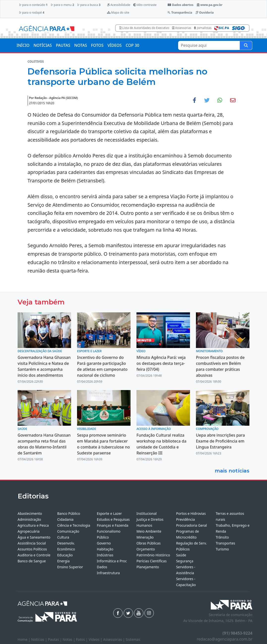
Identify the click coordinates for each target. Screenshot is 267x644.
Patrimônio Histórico (153, 555)
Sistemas (133, 639)
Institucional (147, 513)
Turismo (222, 549)
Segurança (185, 561)
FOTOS (97, 45)
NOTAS (81, 45)
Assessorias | (114, 639)
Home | (24, 639)
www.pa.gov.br (210, 5)
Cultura (63, 537)
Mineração (145, 537)
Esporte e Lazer (109, 513)
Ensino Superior (70, 567)
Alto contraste (145, 5)
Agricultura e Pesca (33, 525)
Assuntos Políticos (32, 549)
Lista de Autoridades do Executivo (144, 28)
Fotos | (82, 639)
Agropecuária (29, 531)
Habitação (105, 549)
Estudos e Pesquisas (113, 519)
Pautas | (55, 639)
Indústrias (105, 555)
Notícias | (40, 639)
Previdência (186, 519)
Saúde (181, 555)
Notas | (69, 639)
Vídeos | (96, 639)
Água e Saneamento (34, 537)
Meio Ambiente (149, 531)
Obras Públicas (148, 543)
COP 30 (132, 45)
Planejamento (148, 567)
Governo (104, 543)
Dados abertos (180, 5)
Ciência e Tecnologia (74, 525)
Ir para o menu (62, 5)
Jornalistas (203, 28)
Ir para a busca (89, 5)
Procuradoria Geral (191, 525)
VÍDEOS (115, 45)
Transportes (225, 543)
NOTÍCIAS (43, 45)
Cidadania (65, 519)
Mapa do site (118, 12)
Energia (63, 561)
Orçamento (146, 549)
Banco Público (69, 513)
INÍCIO (23, 45)
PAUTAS (63, 45)
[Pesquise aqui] (246, 45)
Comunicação (68, 531)
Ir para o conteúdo (33, 5)
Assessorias (182, 28)
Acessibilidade (119, 5)
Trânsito (222, 537)
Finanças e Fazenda (113, 525)
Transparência (180, 12)
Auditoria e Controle (34, 555)
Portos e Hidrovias (191, 513)
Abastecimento (30, 513)
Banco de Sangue (32, 561)
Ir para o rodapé (32, 12)
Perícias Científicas (152, 561)
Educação (65, 555)
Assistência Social (32, 543)
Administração (29, 519)
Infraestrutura (108, 573)
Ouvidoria (205, 12)
